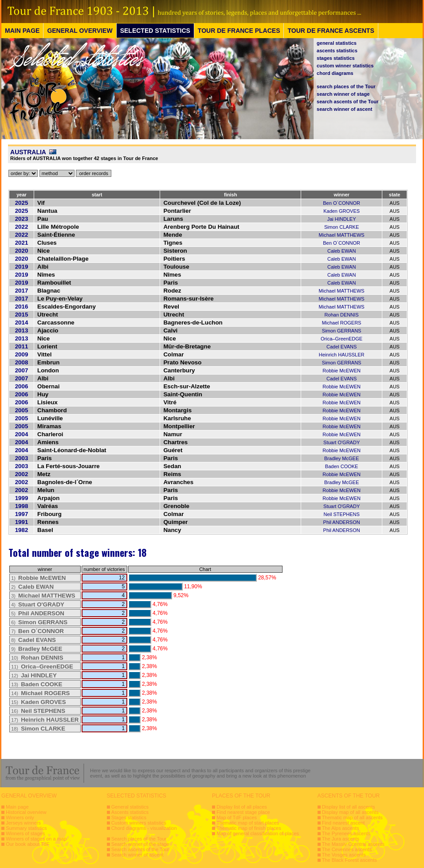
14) (40, 693)
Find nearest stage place (243, 812)
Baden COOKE (342, 466)
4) (38, 605)
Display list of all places (242, 807)
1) (38, 578)
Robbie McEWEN (342, 371)
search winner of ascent (344, 109)
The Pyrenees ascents (346, 833)
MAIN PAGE (22, 31)
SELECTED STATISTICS (155, 31)
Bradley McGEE (342, 458)
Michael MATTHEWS (342, 235)
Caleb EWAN (342, 251)
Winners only (20, 817)
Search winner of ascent (137, 855)
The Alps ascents (341, 828)
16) (38, 711)
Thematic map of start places (248, 823)
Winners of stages (25, 833)
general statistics (337, 43)
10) (37, 658)
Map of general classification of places (258, 833)
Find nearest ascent (344, 823)
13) (37, 684)
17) (45, 720)
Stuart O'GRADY (342, 442)
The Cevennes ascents (347, 849)
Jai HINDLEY (342, 219)
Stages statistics (129, 817)
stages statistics (336, 58)
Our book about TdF (27, 844)
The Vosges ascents (344, 855)
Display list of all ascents (349, 807)
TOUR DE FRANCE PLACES (239, 31)
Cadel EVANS (342, 347)
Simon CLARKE (342, 227)
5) (38, 614)
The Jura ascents (341, 839)
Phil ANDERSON (342, 522)
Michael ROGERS (342, 323)
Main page (17, 807)
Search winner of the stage (140, 844)
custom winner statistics (345, 66)
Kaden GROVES (342, 211)
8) (33, 640)
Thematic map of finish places (249, 828)
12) (34, 676)
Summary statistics (26, 828)
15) (38, 702)
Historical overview (26, 812)
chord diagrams (335, 73)
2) (32, 587)
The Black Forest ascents (349, 860)
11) (43, 667)
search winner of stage (343, 94)
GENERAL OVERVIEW (80, 31)
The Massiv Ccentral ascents (353, 844)
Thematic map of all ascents (352, 817)
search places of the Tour (346, 86)
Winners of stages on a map (36, 839)
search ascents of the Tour (347, 102)
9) (37, 649)
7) (37, 631)
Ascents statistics (130, 812)
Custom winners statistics (139, 823)
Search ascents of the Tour (140, 849)
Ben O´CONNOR (342, 203)
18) (38, 729)
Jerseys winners (23, 823)
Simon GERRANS (342, 331)
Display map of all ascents (350, 812)
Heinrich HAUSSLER (342, 355)
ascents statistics (337, 51)
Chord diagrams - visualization (144, 828)
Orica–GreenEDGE (342, 339)
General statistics (130, 807)
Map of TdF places (237, 817)
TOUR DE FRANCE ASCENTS (331, 31)
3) (43, 596)
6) (39, 622)
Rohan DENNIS (342, 315)
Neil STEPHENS (341, 514)
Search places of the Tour (139, 839)
